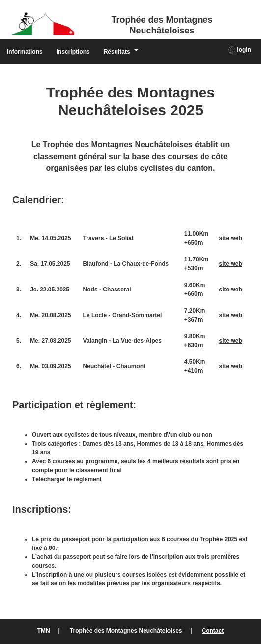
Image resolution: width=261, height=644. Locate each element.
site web (230, 238)
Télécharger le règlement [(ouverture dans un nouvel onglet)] (67, 479)
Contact (213, 631)
